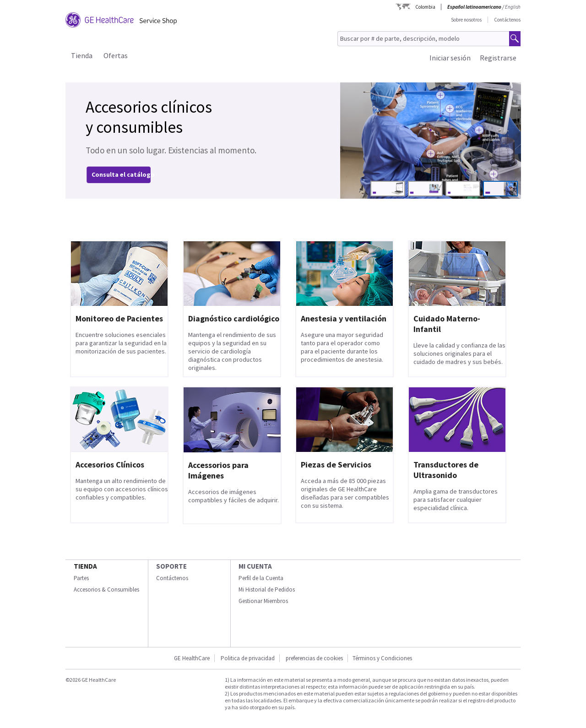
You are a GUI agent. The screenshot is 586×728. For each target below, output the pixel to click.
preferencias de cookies (314, 658)
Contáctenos (507, 20)
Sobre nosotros (466, 20)
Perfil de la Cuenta (261, 578)
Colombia (425, 7)
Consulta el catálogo (123, 174)
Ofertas (116, 55)
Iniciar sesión (450, 58)
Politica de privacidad (248, 658)
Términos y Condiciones (382, 658)
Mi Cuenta (255, 566)
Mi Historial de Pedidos (267, 589)
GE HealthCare (192, 658)
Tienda (82, 55)
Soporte (171, 566)
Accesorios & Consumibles (106, 589)
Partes (81, 578)
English (513, 7)
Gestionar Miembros (263, 601)
